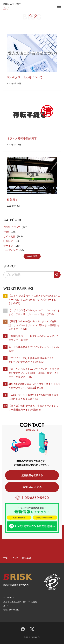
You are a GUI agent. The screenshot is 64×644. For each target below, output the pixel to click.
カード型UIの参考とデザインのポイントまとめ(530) (34, 349)
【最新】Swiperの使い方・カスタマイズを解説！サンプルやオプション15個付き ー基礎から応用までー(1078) (34, 325)
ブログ (15, 558)
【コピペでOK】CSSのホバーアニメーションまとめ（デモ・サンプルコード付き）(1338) (34, 312)
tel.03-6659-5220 (11, 610)
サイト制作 (9, 236)
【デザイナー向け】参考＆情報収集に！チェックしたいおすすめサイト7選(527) (34, 360)
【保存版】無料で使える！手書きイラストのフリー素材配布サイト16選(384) (34, 408)
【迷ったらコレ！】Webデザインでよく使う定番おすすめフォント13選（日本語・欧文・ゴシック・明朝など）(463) (34, 373)
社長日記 (8, 241)
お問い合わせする (32, 487)
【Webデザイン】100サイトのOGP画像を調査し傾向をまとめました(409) (34, 397)
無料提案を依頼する (32, 475)
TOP (5, 558)
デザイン (8, 246)
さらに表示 (32, 256)
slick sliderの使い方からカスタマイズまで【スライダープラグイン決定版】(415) (34, 386)
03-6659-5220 (37, 498)
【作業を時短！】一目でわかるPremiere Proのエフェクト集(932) (33, 338)
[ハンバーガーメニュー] (59, 6)
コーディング (11, 250)
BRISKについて (12, 227)
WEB (6, 232)
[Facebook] (23, 629)
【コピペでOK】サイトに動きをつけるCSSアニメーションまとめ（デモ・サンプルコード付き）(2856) (34, 299)
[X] (32, 629)
